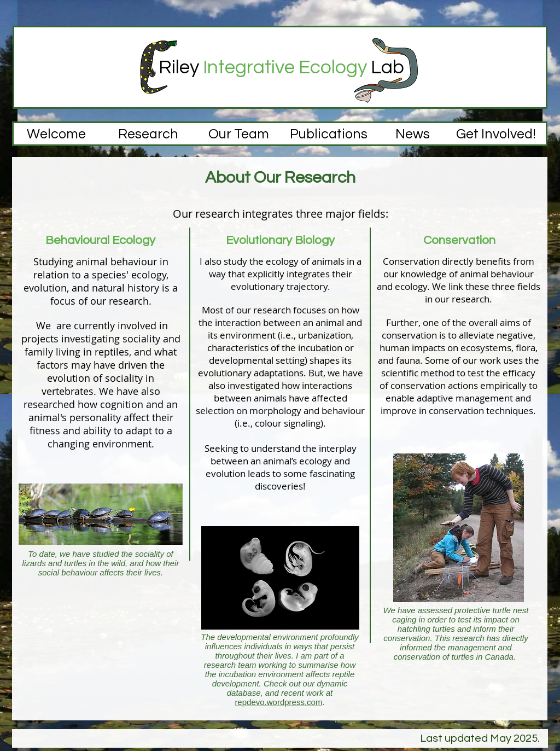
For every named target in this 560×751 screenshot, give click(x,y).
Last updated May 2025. (481, 738)
